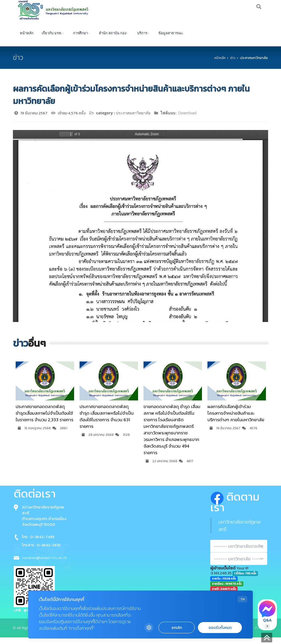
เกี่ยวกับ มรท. (52, 39)
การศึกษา (80, 39)
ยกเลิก (177, 628)
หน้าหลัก (27, 39)
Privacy (261, 634)
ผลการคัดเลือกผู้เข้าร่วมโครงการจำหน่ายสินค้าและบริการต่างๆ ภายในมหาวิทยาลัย (236, 420)
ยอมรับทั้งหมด (220, 628)
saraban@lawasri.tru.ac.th (44, 564)
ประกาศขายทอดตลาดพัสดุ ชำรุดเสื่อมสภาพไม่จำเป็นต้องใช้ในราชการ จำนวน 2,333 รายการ (44, 420)
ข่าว (233, 64)
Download (187, 119)
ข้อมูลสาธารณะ (171, 39)
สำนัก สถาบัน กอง (113, 39)
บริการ (142, 39)
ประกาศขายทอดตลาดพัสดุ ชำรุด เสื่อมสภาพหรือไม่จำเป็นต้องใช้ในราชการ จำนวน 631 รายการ (107, 423)
